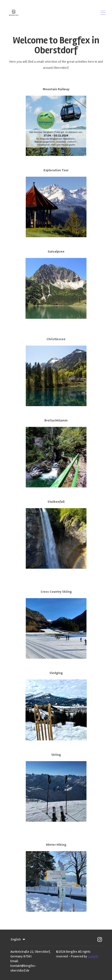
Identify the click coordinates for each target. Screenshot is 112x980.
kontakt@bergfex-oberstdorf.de (23, 968)
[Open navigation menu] (103, 13)
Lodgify (93, 956)
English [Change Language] (18, 939)
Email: (15, 961)
